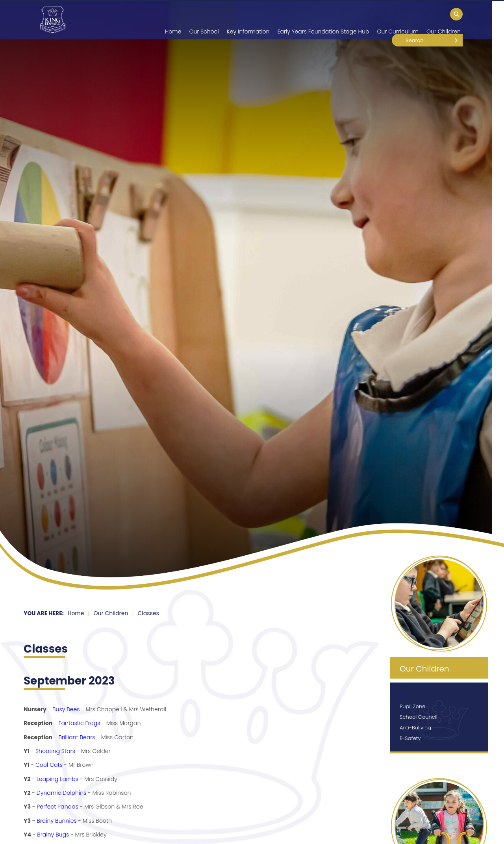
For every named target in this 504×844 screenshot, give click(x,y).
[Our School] (204, 20)
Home (76, 613)
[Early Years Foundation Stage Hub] (323, 20)
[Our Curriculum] (398, 20)
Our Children (111, 613)
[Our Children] (444, 20)
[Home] (53, 20)
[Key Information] (248, 20)
